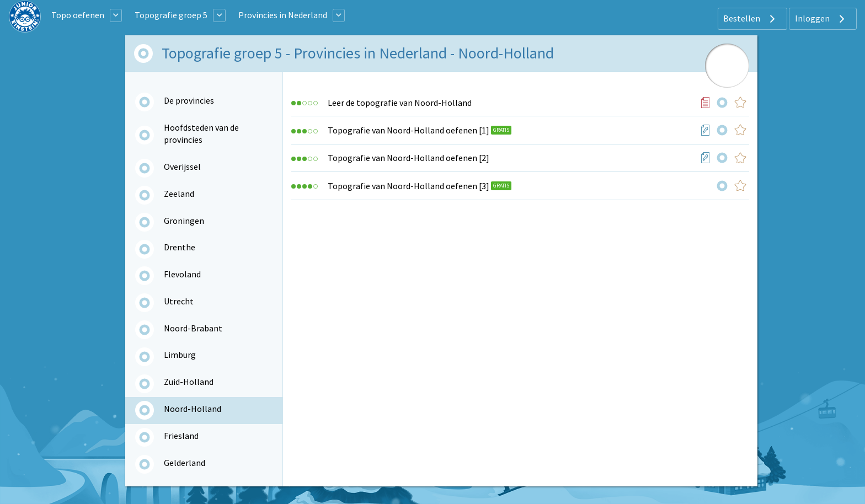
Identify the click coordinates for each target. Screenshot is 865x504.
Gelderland (185, 463)
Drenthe (180, 247)
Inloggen (821, 19)
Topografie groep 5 (171, 15)
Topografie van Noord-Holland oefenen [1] (409, 130)
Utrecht (179, 301)
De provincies (189, 100)
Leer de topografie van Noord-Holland (400, 103)
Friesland (181, 436)
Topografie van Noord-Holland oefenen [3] (409, 186)
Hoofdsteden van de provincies (201, 133)
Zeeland (179, 194)
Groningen (184, 221)
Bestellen (751, 19)
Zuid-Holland (189, 382)
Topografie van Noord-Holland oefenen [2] (409, 158)
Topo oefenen (78, 15)
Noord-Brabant (193, 328)
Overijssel (182, 167)
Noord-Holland (193, 409)
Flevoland (182, 274)
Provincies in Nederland (283, 15)
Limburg (180, 355)
